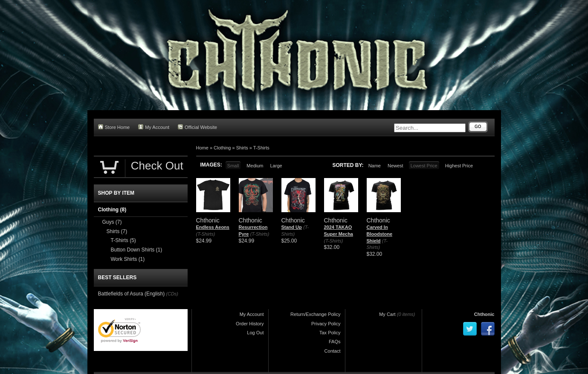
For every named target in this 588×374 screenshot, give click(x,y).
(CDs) (172, 294)
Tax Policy (330, 333)
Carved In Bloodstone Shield (380, 234)
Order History (250, 324)
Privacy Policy (326, 324)
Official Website (197, 127)
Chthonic (484, 314)
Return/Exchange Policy (315, 314)
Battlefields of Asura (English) (132, 294)
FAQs (335, 342)
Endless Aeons (213, 227)
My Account (154, 127)
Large (276, 166)
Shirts (242, 148)
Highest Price (459, 166)
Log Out (255, 333)
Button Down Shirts (137, 250)
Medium (255, 166)
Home (202, 148)
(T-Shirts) (206, 234)
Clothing (222, 148)
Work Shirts (128, 259)
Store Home (114, 127)
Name (375, 166)
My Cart (387, 314)
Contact (333, 351)
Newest (395, 166)
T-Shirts (261, 148)
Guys (112, 222)
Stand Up (292, 227)
